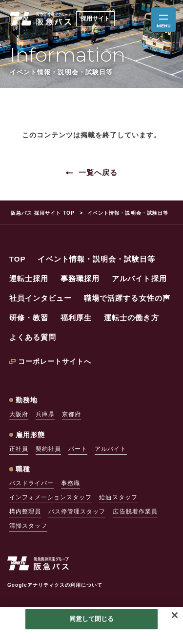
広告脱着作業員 (135, 511)
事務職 (71, 483)
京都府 (71, 414)
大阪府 (19, 414)
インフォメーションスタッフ (51, 497)
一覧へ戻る (98, 172)
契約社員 (48, 449)
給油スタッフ (118, 497)
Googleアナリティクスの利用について (55, 585)
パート (78, 449)
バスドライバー (31, 483)
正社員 (19, 449)
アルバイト (111, 449)
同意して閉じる (92, 619)
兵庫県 (45, 414)
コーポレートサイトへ (55, 361)
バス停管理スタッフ (77, 511)
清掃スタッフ (28, 526)
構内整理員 (25, 511)
